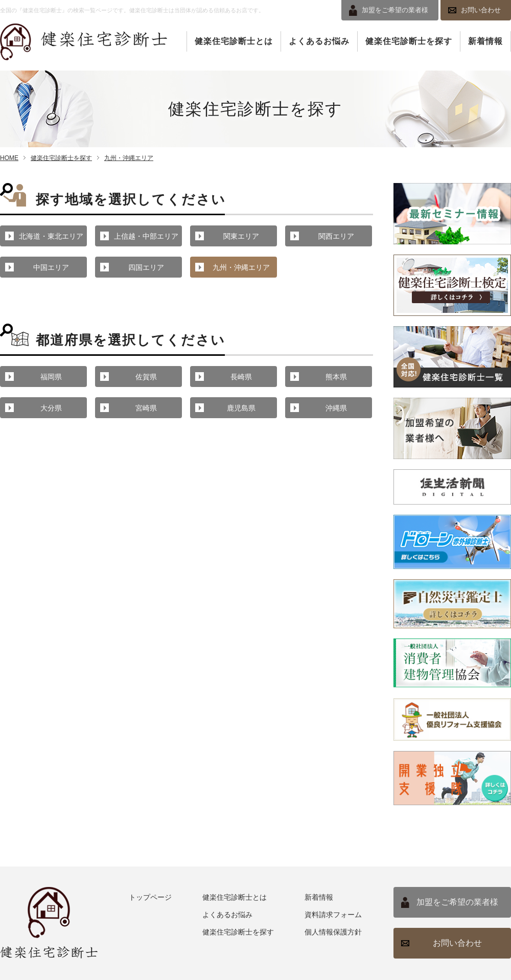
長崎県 (241, 377)
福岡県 (51, 377)
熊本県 (336, 377)
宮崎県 (146, 408)
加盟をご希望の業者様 (457, 902)
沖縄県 (336, 408)
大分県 (51, 408)
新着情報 (485, 41)
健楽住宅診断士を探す (409, 41)
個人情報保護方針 (333, 932)
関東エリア (241, 236)
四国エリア (146, 267)
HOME (9, 158)
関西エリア (336, 236)
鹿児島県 (241, 408)
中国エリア (51, 267)
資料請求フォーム (333, 915)
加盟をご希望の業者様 (395, 10)
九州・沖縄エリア (129, 158)
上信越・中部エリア (146, 236)
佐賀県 (146, 377)
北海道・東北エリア (51, 236)
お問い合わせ (481, 10)
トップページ (150, 897)
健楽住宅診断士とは (234, 41)
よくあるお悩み (319, 41)
